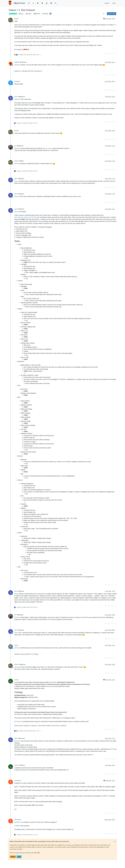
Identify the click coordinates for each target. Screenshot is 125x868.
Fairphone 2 (13, 14)
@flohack (23, 62)
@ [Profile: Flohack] (17, 648)
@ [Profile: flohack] (17, 65)
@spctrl (21, 179)
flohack (16, 19)
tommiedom (18, 781)
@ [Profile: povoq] (17, 667)
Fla (15, 146)
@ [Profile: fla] (16, 164)
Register (13, 857)
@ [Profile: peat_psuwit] (47, 148)
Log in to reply (112, 14)
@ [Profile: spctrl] (17, 181)
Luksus (16, 680)
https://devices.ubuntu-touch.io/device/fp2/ (27, 217)
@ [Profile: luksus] (17, 741)
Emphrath (17, 81)
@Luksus (22, 738)
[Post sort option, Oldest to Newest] (104, 14)
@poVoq (22, 664)
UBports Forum (19, 3)
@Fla (22, 161)
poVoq (16, 645)
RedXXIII (17, 62)
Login (19, 857)
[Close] (115, 842)
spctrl (16, 97)
